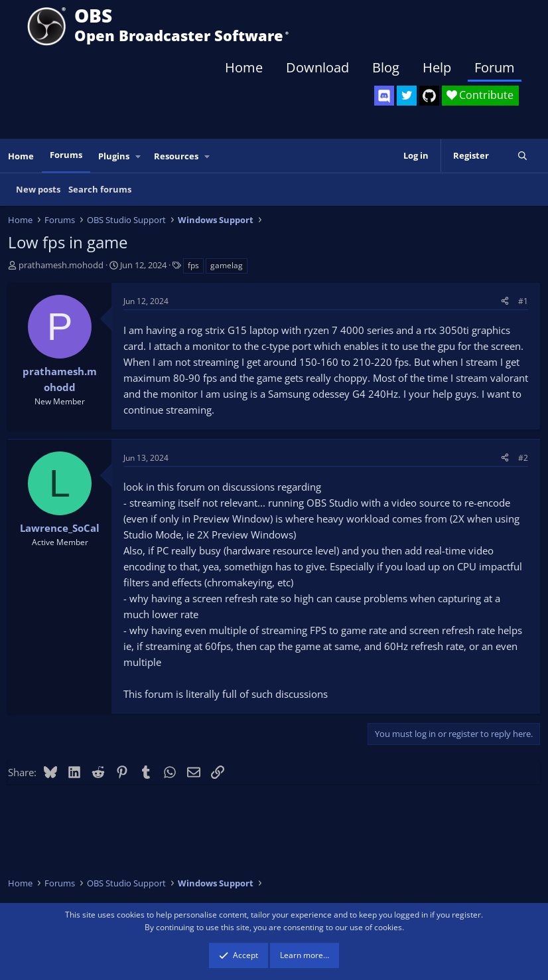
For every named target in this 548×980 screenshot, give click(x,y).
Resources (176, 156)
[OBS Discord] (384, 96)
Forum (495, 67)
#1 (523, 301)
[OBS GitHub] (429, 96)
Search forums (100, 189)
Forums (66, 155)
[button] (139, 156)
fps (193, 265)
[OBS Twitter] (407, 96)
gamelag (227, 265)
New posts (38, 189)
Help (437, 67)
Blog (386, 67)
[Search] (522, 156)
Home (244, 67)
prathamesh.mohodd (61, 265)
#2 (523, 458)
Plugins (114, 156)
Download (317, 67)
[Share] (505, 301)
